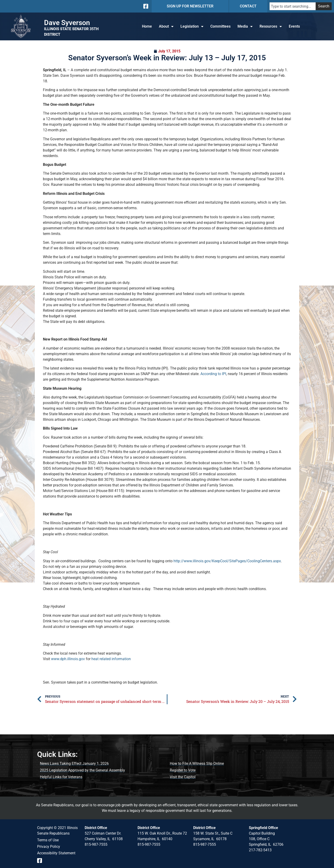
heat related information (111, 659)
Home (147, 26)
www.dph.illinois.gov (68, 659)
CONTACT (248, 6)
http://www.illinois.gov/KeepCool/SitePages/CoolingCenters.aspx (227, 561)
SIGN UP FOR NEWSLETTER (190, 6)
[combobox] (293, 6)
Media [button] (245, 26)
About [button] (166, 26)
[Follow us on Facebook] (145, 6)
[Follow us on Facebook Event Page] (41, 861)
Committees (220, 26)
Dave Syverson (67, 23)
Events (294, 26)
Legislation (192, 26)
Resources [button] (271, 26)
